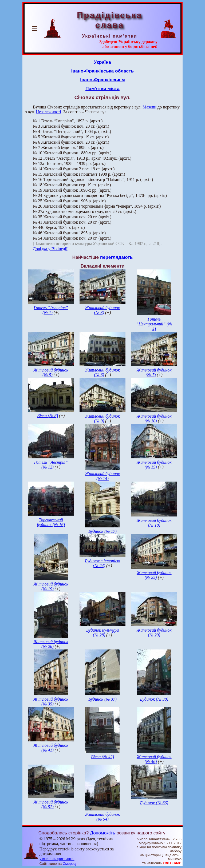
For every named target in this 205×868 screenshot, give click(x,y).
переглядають (116, 257)
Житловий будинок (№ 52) (51, 804)
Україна (102, 62)
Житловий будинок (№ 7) (154, 372)
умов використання (57, 859)
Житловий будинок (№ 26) (51, 644)
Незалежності (49, 112)
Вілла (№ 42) (102, 757)
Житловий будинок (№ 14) (103, 476)
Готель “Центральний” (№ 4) (154, 324)
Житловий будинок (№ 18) (154, 523)
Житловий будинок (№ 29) (154, 633)
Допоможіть (102, 833)
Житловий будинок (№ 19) (51, 586)
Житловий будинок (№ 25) (154, 575)
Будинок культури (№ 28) (102, 633)
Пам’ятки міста (102, 88)
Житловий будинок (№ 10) (154, 419)
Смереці (70, 864)
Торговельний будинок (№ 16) (51, 522)
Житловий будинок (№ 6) (103, 372)
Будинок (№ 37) (102, 699)
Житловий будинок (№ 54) (103, 817)
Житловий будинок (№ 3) (103, 310)
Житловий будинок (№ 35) (51, 702)
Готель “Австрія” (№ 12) (51, 465)
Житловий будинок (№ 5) (51, 372)
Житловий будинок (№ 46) (154, 759)
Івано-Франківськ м (102, 80)
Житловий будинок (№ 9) (103, 419)
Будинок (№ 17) (102, 531)
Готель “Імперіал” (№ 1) (51, 310)
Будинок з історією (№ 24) (102, 563)
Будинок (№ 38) (154, 699)
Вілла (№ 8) (48, 416)
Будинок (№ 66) (154, 803)
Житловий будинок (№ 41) (51, 748)
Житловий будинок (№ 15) (154, 465)
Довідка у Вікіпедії (50, 249)
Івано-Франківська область (103, 71)
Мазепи (149, 107)
